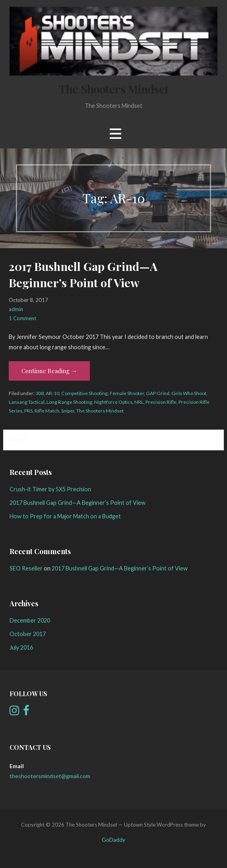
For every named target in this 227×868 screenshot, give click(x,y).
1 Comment (22, 318)
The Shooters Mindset (113, 89)
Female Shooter (127, 393)
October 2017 (28, 634)
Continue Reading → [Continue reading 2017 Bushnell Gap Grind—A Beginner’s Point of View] (49, 371)
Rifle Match (47, 411)
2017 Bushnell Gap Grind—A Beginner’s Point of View (78, 503)
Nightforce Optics (113, 402)
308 (40, 393)
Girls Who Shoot (189, 393)
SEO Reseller (26, 568)
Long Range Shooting (69, 402)
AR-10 (52, 393)
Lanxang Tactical (27, 402)
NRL (139, 402)
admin (16, 309)
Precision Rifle (161, 402)
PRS (28, 411)
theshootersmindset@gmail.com (50, 776)
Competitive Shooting (84, 393)
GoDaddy (113, 840)
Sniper (68, 411)
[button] (115, 133)
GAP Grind (158, 393)
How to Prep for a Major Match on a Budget (65, 516)
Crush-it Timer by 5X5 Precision (50, 489)
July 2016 (21, 647)
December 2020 (30, 620)
